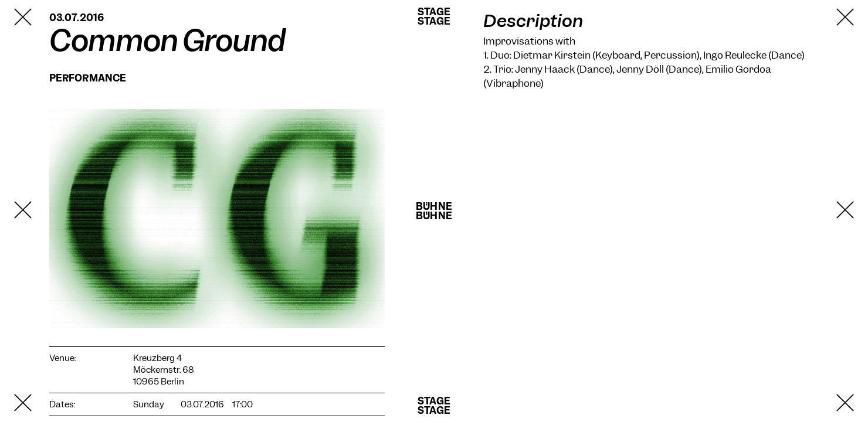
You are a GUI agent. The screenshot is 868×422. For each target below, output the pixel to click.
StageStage (434, 16)
